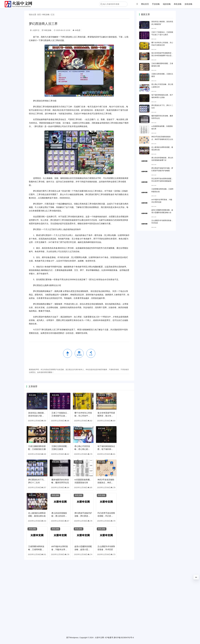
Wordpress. (74, 638)
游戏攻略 (188, 4)
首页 (39, 15)
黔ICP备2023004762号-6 (124, 638)
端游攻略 (167, 4)
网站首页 (145, 4)
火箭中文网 (99, 638)
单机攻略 (178, 4)
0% (196, 577)
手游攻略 (156, 4)
